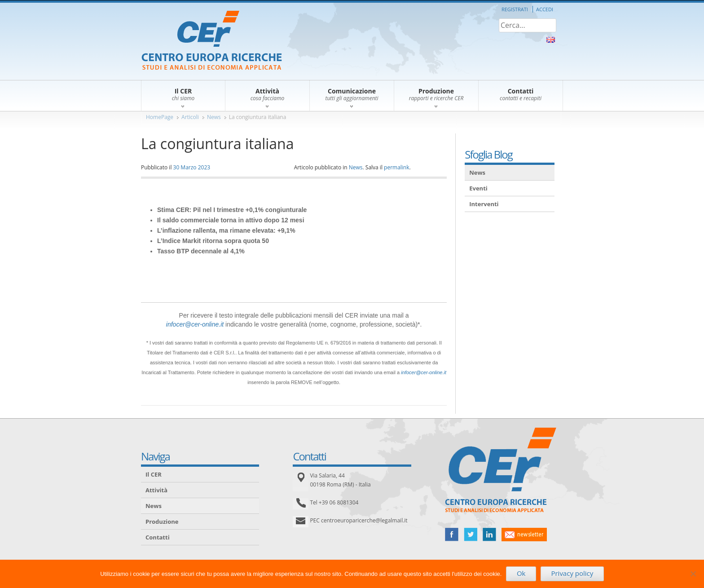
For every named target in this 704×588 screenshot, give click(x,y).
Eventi (478, 188)
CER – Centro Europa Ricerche (212, 41)
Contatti (158, 537)
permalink (396, 167)
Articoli (190, 117)
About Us (551, 40)
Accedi (545, 9)
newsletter (524, 535)
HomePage (160, 117)
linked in (489, 535)
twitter (471, 535)
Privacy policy (572, 573)
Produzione (162, 522)
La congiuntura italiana (258, 117)
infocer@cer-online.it (195, 324)
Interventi (484, 204)
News (214, 117)
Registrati (515, 9)
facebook (452, 535)
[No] (693, 574)
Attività (156, 490)
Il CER (154, 474)
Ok (521, 573)
